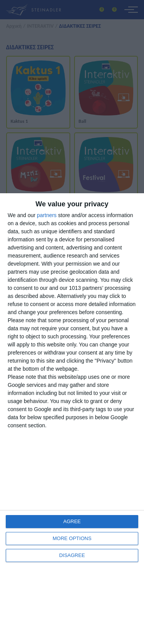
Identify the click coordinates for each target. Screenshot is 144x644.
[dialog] (72, 419)
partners (47, 215)
